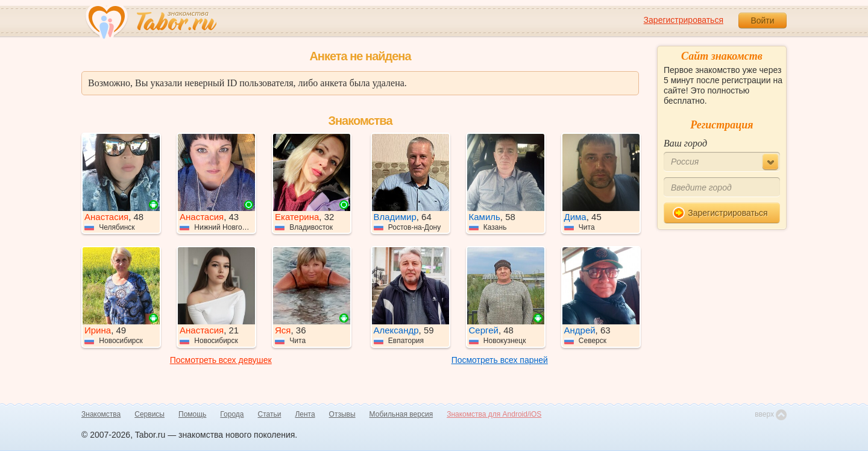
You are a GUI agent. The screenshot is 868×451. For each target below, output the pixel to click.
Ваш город (685, 143)
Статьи (270, 414)
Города (232, 414)
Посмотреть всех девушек (221, 360)
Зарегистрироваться (684, 20)
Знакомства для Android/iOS (494, 414)
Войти (762, 20)
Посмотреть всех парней (500, 360)
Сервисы (149, 414)
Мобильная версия (401, 414)
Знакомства (101, 414)
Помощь (192, 414)
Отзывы (342, 414)
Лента (305, 414)
